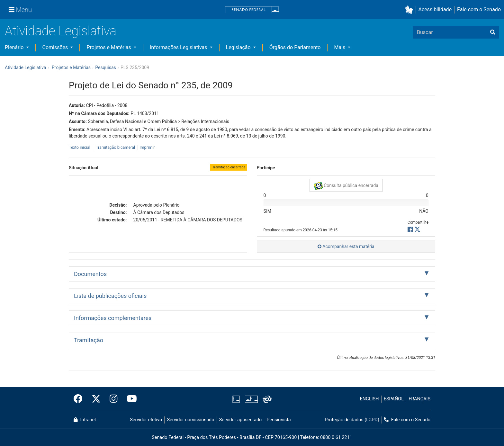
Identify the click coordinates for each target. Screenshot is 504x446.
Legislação (239, 47)
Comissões (56, 47)
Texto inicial (80, 147)
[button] (410, 10)
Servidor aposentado (240, 420)
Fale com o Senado (479, 9)
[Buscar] (493, 32)
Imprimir (147, 147)
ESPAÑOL (394, 399)
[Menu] (20, 10)
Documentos (90, 274)
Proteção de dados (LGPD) (352, 420)
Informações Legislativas (179, 47)
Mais (340, 47)
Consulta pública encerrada (346, 186)
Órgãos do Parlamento (295, 47)
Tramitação (89, 340)
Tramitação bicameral (115, 147)
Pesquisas (106, 67)
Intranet (85, 420)
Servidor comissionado (191, 420)
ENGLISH (369, 399)
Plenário (15, 47)
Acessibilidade (435, 9)
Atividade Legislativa (61, 31)
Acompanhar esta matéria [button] (346, 246)
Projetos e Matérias (109, 47)
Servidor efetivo (146, 420)
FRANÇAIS (419, 399)
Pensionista (279, 420)
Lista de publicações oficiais (110, 296)
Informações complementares (113, 318)
